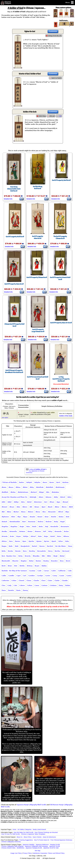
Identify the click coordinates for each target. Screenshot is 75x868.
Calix (70, 571)
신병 (60, 116)
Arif (45, 531)
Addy (56, 497)
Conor (37, 585)
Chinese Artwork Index (8, 848)
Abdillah (5, 492)
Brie (16, 566)
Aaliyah (29, 482)
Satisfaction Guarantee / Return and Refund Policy (49, 853)
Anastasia (32, 522)
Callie (4, 576)
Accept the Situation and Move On (14, 497)
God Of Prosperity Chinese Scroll (37, 277)
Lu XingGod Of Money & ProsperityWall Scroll (61, 379)
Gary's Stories (37, 837)
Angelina (14, 526)
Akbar (57, 507)
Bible (49, 556)
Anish (34, 526)
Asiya (46, 536)
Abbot (25, 487)
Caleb (54, 571)
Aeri (46, 502)
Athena (66, 536)
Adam (41, 497)
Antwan (22, 531)
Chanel (21, 580)
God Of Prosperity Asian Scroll (14, 284)
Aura (11, 541)
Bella (4, 551)
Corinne (44, 585)
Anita (41, 526)
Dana (4, 590)
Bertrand (66, 551)
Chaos (29, 580)
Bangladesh (25, 546)
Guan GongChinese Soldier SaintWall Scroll (14, 189)
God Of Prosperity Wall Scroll (61, 180)
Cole (15, 585)
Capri (19, 576)
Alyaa (25, 517)
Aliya (67, 512)
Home (14, 829)
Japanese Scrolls (55, 846)
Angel (62, 522)
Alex (44, 512)
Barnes (42, 546)
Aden (69, 497)
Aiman (37, 507)
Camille (11, 576)
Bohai (31, 561)
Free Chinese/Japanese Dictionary (61, 840)
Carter (48, 576)
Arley (50, 531)
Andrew (49, 522)
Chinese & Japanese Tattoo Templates (33, 834)
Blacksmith (6, 561)
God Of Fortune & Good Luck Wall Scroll (38, 378)
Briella (22, 566)
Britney (30, 566)
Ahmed (4, 507)
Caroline (32, 576)
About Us (19, 837)
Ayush (54, 541)
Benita (10, 551)
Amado (32, 517)
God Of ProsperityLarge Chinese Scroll (38, 331)
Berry (50, 551)
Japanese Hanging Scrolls (34, 848)
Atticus (4, 541)
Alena (38, 512)
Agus (58, 502)
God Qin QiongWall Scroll (38, 188)
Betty (20, 556)
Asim (40, 536)
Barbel (35, 546)
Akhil (71, 507)
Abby (32, 487)
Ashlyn (26, 536)
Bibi (43, 556)
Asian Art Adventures (49, 837)
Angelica (5, 526)
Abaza (11, 487)
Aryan (19, 536)
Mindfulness (21, 848)
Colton (30, 585)
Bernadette (42, 551)
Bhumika (36, 556)
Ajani (43, 507)
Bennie (18, 551)
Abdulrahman (23, 492)
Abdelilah (50, 487)
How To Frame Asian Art (42, 840)
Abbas (18, 487)
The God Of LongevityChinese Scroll (60, 237)
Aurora (18, 541)
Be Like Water (61, 546)
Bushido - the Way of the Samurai (14, 571)
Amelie (54, 517)
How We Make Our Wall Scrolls (23, 832)
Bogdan (24, 561)
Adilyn (16, 502)
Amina (61, 517)
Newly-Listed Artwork (39, 829)
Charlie (36, 580)
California (62, 571)
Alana (23, 512)
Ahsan (12, 507)
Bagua (4, 546)
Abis (48, 492)
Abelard (34, 492)
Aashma (65, 482)
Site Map (37, 851)
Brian (10, 566)
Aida (18, 507)
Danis (18, 590)
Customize (53, 31)
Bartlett (50, 546)
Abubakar (55, 492)
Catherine (5, 580)
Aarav (45, 482)
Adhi (3, 502)
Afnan (52, 502)
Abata (4, 487)
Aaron (52, 482)
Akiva (9, 512)
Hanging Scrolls (55, 845)
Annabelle (54, 526)
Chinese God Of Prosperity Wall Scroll (14, 325)
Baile (11, 546)
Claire (50, 580)
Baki (17, 546)
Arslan (66, 531)
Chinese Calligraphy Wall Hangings (12, 846)
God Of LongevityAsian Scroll (38, 237)
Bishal (62, 556)
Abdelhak (40, 487)
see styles (5, 418)
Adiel (10, 502)
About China (28, 837)
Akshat (16, 512)
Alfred (61, 512)
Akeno (64, 507)
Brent (68, 561)
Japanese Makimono (42, 845)
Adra (23, 502)
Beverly (28, 556)
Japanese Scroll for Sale (51, 848)
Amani (40, 517)
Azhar (61, 541)
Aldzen (31, 512)
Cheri (43, 580)
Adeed (63, 497)
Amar (47, 517)
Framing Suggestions (26, 840)
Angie (22, 526)
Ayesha (31, 541)
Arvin (12, 536)
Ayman (39, 541)
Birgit (55, 556)
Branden (54, 561)
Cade (39, 571)
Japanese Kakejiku (29, 845)
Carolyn (40, 576)
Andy (56, 522)
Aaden (22, 482)
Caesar (46, 571)
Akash (50, 507)
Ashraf (33, 536)
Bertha (57, 551)
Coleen (22, 585)
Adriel (29, 502)
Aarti (58, 482)
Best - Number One (9, 556)
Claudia (65, 580)
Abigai (41, 492)
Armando (58, 531)
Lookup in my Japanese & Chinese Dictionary (36, 471)
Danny (25, 590)
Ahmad (65, 502)
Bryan (37, 566)
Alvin (13, 517)
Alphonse (5, 517)
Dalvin (68, 585)
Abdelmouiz (60, 487)
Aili (31, 507)
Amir (68, 517)
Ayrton (47, 541)
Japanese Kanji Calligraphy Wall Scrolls (31, 805)
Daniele (11, 590)
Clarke (57, 580)
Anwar (30, 531)
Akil (3, 512)
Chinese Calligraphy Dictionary (11, 842)
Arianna (38, 531)
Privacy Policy (27, 853)
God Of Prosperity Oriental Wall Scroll (60, 278)
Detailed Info (8, 199)
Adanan (49, 497)
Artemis (5, 536)
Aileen (25, 507)
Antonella (13, 531)
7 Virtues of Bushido (9, 482)
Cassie (62, 576)
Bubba (44, 566)
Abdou (13, 492)
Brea (62, 561)
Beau (70, 546)
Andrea (40, 522)
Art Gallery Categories (25, 829)
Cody (9, 585)
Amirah (4, 522)
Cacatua (32, 571)
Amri (24, 522)
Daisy (61, 585)
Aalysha (37, 482)
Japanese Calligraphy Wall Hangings (36, 846)
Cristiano (53, 585)
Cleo (3, 585)
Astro (59, 536)
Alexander (52, 512)
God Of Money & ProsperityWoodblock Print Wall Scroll (14, 371)
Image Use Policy (16, 853)
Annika (4, 531)
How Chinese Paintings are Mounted (46, 832)
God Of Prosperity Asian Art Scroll (61, 323)
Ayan (24, 541)
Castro (69, 576)
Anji (47, 526)
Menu (70, 3)
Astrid (53, 536)
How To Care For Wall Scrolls (11, 834)
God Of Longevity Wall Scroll (15, 237)
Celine (14, 580)
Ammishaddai (15, 522)
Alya (19, 517)
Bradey (46, 561)
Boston (38, 561)
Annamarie (65, 526)
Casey (55, 576)
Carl (24, 576)
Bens (25, 551)
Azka (67, 541)
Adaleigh (33, 497)
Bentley (32, 551)
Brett (4, 566)
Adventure (38, 502)
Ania (28, 526)
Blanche (15, 561)
